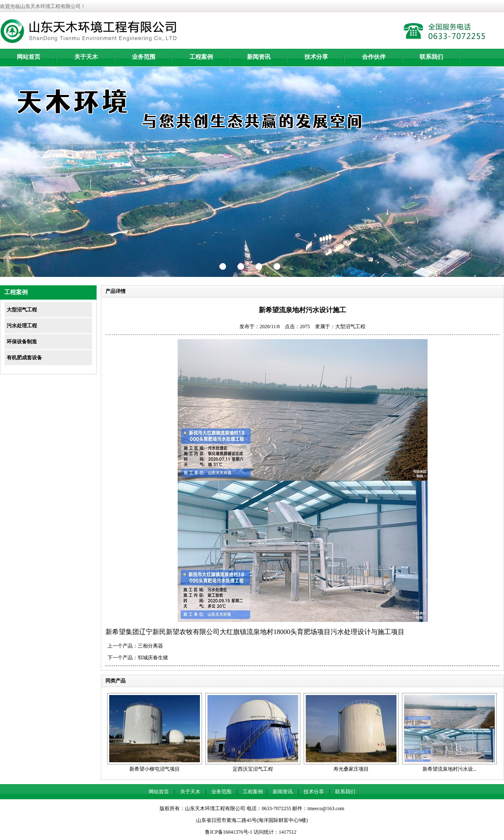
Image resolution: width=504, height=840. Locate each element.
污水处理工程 (22, 326)
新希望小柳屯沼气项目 (155, 769)
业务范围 (144, 57)
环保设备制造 (22, 342)
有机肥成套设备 (24, 358)
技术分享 (316, 57)
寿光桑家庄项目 (351, 769)
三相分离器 (150, 646)
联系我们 (431, 57)
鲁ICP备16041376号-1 (229, 832)
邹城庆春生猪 (153, 658)
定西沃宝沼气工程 (253, 769)
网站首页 (29, 57)
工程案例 (201, 57)
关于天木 (86, 57)
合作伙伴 (374, 57)
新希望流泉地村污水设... (450, 769)
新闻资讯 (259, 57)
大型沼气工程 (22, 310)
